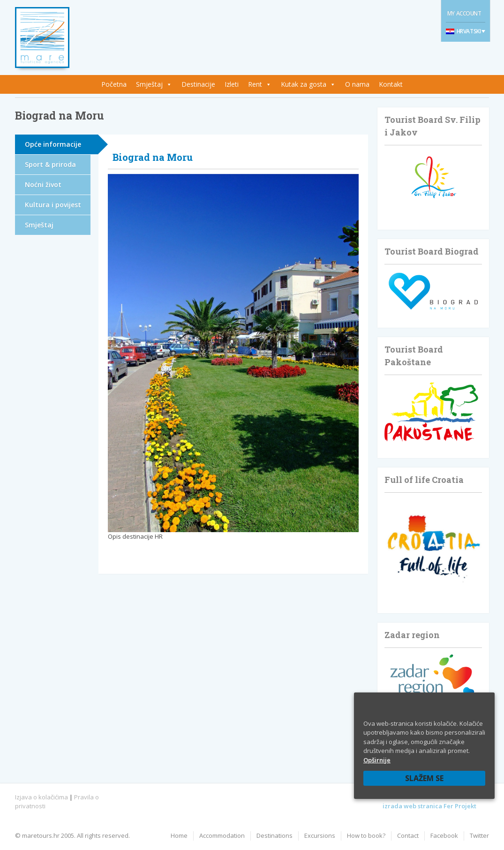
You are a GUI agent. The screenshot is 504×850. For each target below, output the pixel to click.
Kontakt (391, 84)
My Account (464, 13)
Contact (408, 835)
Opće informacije (53, 144)
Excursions (320, 835)
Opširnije (377, 760)
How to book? (366, 835)
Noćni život (43, 184)
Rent (255, 84)
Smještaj (149, 84)
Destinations (275, 835)
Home (179, 835)
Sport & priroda (50, 164)
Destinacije (198, 84)
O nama (357, 84)
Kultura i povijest (53, 205)
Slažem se (424, 778)
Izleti (232, 84)
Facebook (444, 835)
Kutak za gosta (304, 84)
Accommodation (222, 835)
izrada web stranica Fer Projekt (429, 806)
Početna (114, 84)
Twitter (479, 835)
